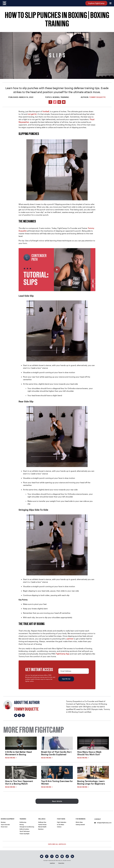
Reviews (3, 822)
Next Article (57, 801)
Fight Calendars (62, 822)
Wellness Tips (42, 822)
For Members (81, 819)
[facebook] (47, 856)
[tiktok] (67, 856)
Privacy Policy (61, 863)
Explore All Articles (57, 844)
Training (23, 819)
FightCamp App (63, 654)
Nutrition (41, 829)
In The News (61, 825)
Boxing (22, 825)
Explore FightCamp (96, 3)
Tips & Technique (25, 831)
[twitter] (42, 856)
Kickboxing (23, 822)
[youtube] (57, 856)
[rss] (72, 856)
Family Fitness (42, 825)
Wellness (42, 819)
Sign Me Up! (66, 679)
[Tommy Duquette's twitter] (16, 715)
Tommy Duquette (97, 97)
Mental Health (42, 827)
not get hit (32, 114)
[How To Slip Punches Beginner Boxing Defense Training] (57, 270)
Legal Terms (52, 863)
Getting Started (80, 825)
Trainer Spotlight (24, 834)
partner (70, 639)
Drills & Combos (24, 829)
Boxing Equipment (8, 819)
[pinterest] (62, 856)
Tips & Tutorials (5, 825)
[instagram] (52, 856)
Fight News (61, 819)
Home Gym (4, 827)
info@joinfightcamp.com (103, 823)
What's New (79, 822)
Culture (59, 827)
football (46, 111)
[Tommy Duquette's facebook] (19, 715)
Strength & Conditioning (27, 827)
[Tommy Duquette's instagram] (23, 715)
